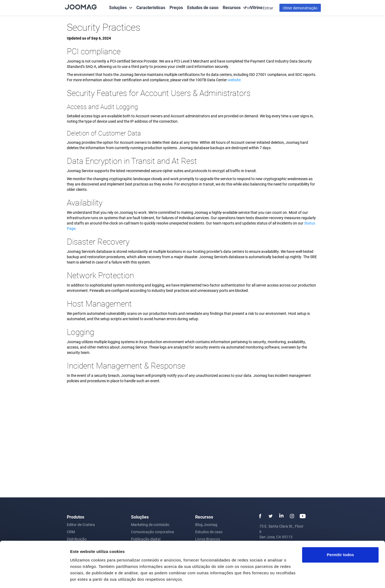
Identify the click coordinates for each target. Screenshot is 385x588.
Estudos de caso (203, 7)
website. (235, 80)
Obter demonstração (300, 8)
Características (151, 7)
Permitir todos (340, 538)
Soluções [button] (118, 7)
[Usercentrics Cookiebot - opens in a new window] (35, 578)
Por (248, 8)
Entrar (268, 8)
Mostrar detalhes (86, 577)
